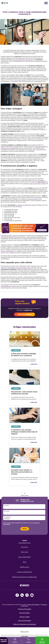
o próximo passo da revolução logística (34, 184)
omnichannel (5, 286)
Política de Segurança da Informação (25, 624)
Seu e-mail (7, 511)
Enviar (25, 529)
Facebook (17, 595)
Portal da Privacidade (24, 609)
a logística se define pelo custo (25, 205)
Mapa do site (25, 632)
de (4, 251)
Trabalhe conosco (25, 567)
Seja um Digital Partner (25, 557)
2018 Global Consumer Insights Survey (19, 268)
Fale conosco (24, 547)
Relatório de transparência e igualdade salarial (24, 577)
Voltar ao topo (25, 495)
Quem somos (25, 552)
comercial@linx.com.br (25, 543)
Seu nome (7, 505)
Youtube (32, 595)
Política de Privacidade (34, 605)
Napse (24, 562)
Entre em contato (25, 314)
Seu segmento (8, 517)
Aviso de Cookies (25, 613)
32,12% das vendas (20, 80)
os (28, 199)
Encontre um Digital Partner (24, 572)
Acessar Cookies (25, 617)
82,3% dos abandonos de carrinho (22, 60)
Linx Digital (5, 285)
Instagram (27, 595)
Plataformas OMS (6, 236)
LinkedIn (22, 595)
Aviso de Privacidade (24, 621)
